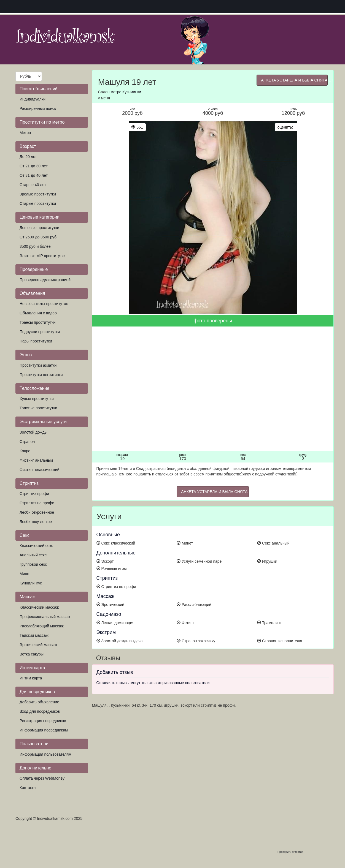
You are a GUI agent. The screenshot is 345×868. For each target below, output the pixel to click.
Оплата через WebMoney (42, 778)
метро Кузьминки (126, 92)
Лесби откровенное (37, 512)
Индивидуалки (33, 99)
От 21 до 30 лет (34, 166)
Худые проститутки (37, 399)
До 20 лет (28, 157)
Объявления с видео (38, 313)
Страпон (27, 442)
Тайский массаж (34, 635)
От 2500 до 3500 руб (38, 237)
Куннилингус (31, 583)
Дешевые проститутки (39, 228)
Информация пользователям (45, 754)
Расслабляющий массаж (42, 626)
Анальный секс (33, 555)
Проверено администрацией (45, 280)
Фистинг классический (39, 470)
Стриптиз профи (34, 494)
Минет (25, 574)
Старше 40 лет (33, 185)
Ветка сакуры (32, 654)
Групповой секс (33, 564)
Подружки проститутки (40, 332)
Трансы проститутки (37, 322)
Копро (25, 451)
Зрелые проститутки (38, 194)
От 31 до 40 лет (34, 175)
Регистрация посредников (43, 721)
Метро (25, 133)
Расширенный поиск (38, 108)
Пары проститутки (36, 341)
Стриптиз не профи (37, 503)
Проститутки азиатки (38, 365)
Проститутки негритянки (41, 375)
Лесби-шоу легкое (36, 522)
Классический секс (36, 546)
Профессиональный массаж (45, 617)
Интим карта (31, 678)
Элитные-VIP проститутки (43, 256)
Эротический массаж (38, 645)
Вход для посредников (40, 711)
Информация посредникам (44, 730)
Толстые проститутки (38, 408)
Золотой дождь (33, 432)
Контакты (28, 788)
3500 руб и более (35, 246)
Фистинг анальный (36, 460)
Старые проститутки (38, 203)
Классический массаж (39, 607)
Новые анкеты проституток (44, 304)
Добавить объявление (39, 702)
